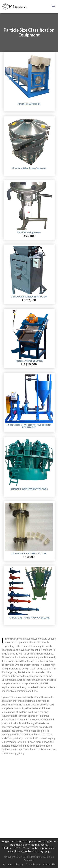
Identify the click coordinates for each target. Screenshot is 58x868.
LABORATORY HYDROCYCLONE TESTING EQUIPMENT (29, 426)
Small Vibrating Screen (29, 232)
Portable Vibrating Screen (29, 361)
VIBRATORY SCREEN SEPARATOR (29, 297)
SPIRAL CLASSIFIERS (29, 104)
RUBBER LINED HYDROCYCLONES (29, 489)
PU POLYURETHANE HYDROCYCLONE (29, 618)
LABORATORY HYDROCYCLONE (29, 553)
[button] (53, 6)
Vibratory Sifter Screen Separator (29, 168)
